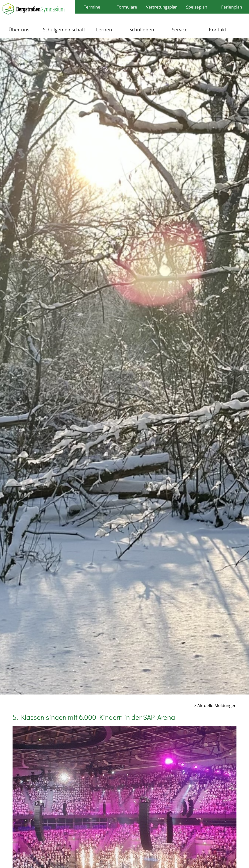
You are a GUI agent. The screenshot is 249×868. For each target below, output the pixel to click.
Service (180, 30)
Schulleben (142, 30)
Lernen (104, 30)
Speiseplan (197, 7)
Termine (92, 7)
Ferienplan (232, 7)
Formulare (127, 7)
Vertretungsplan (162, 7)
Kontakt (218, 30)
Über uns (19, 30)
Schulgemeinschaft (64, 30)
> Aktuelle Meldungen (215, 705)
